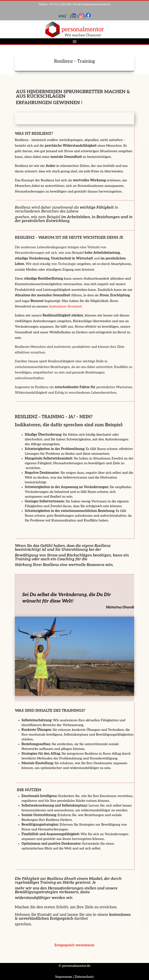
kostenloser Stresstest (66, 306)
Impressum (64, 977)
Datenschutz (84, 977)
